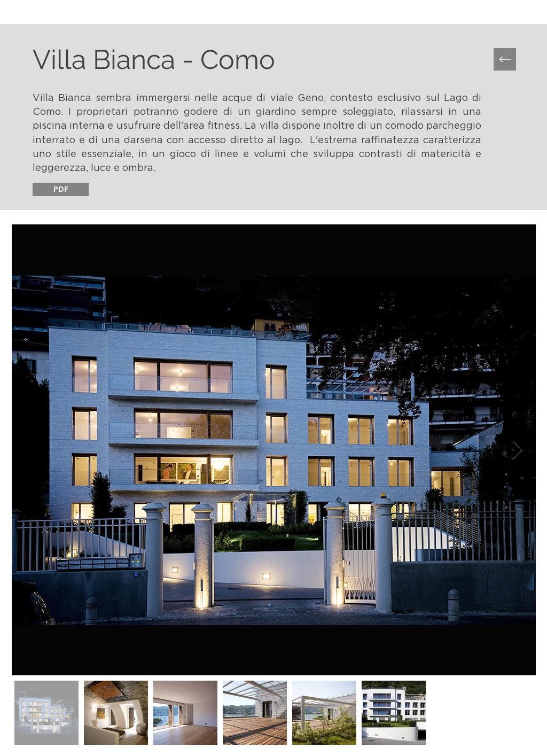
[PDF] (61, 189)
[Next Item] (517, 450)
